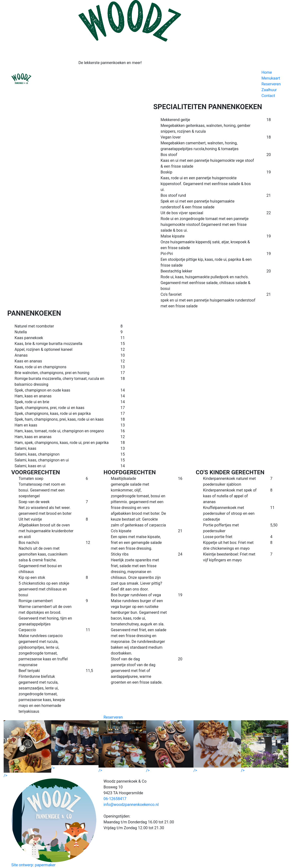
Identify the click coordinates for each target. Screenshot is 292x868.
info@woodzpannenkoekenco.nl (131, 805)
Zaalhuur (269, 90)
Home (267, 72)
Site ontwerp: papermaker (33, 865)
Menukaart (271, 78)
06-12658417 (115, 799)
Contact (268, 96)
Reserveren (271, 84)
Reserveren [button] (113, 717)
